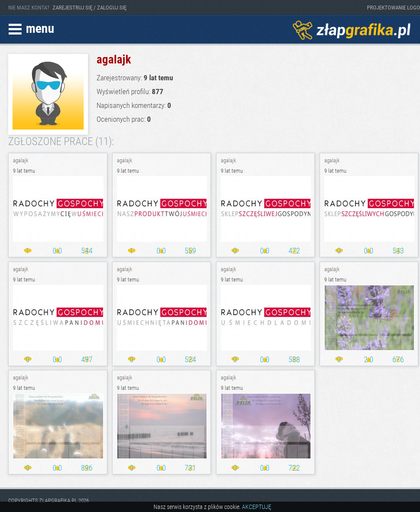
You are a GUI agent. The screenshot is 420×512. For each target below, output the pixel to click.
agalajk (21, 160)
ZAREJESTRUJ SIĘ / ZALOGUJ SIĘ (89, 8)
